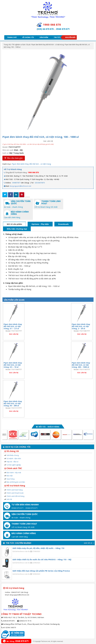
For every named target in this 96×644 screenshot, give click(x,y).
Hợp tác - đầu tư (12, 462)
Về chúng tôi (28, 37)
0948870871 (16, 183)
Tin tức (58, 37)
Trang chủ (12, 37)
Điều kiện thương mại (17, 229)
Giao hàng (10, 479)
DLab (28, 45)
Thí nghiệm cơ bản (19, 45)
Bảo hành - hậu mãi (14, 473)
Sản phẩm (44, 37)
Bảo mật (9, 476)
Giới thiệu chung (13, 455)
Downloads (63, 224)
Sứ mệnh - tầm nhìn (14, 458)
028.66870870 (40, 183)
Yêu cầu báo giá (14, 158)
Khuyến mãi (70, 37)
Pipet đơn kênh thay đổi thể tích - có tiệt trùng (48, 45)
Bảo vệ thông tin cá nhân (16, 482)
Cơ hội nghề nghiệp (14, 465)
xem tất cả (89, 543)
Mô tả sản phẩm (14, 224)
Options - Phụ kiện (40, 224)
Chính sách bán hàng (14, 490)
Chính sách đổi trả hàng (15, 496)
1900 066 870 (33, 172)
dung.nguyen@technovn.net (20, 186)
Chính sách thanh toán (15, 493)
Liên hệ (9, 499)
